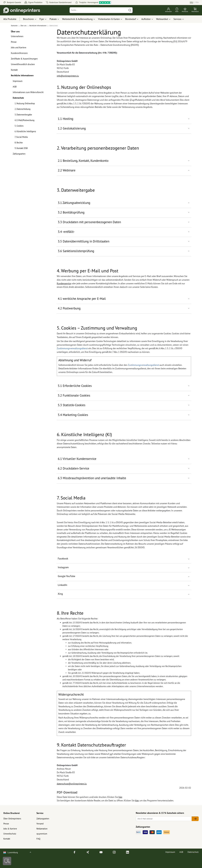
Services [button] (177, 19)
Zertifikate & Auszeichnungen (24, 59)
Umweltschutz (10, 834)
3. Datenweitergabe (23, 115)
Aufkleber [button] (146, 19)
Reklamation (42, 829)
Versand (40, 824)
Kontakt (14, 70)
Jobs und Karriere (19, 47)
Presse (14, 42)
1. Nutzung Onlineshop (25, 103)
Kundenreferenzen (19, 53)
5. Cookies (19, 126)
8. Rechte (19, 143)
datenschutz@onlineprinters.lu (72, 784)
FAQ (38, 839)
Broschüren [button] (29, 19)
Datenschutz (18, 98)
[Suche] (98, 10)
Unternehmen (17, 36)
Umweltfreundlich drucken (23, 64)
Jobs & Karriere (10, 829)
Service (40, 813)
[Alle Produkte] (12, 19)
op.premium (42, 834)
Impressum (18, 81)
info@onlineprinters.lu (68, 76)
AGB (15, 87)
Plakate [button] (53, 19)
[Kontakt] (7, 861)
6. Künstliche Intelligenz (25, 131)
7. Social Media (21, 137)
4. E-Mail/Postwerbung (24, 120)
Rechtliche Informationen (22, 75)
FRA (197, 2)
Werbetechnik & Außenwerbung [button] (77, 19)
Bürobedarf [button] (131, 19)
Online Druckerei (12, 813)
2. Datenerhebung (23, 109)
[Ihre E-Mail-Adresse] (164, 819)
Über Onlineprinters (12, 819)
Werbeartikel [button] (162, 19)
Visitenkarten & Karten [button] (109, 19)
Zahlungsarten (19, 154)
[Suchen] (130, 10)
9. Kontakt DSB (21, 148)
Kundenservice (64, 283)
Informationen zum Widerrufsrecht (28, 92)
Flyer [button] (42, 19)
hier (120, 797)
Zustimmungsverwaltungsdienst (72, 348)
